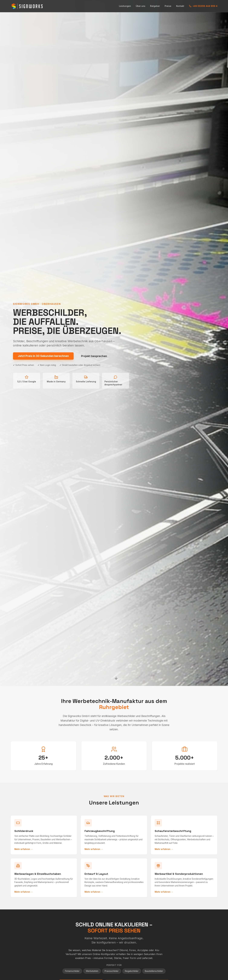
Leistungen (125, 6)
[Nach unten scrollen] (116, 678)
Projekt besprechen (94, 356)
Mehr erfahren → (24, 849)
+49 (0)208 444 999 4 (203, 6)
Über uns (141, 6)
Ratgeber (155, 6)
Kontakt (180, 6)
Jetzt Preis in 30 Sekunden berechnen (43, 356)
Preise (168, 6)
